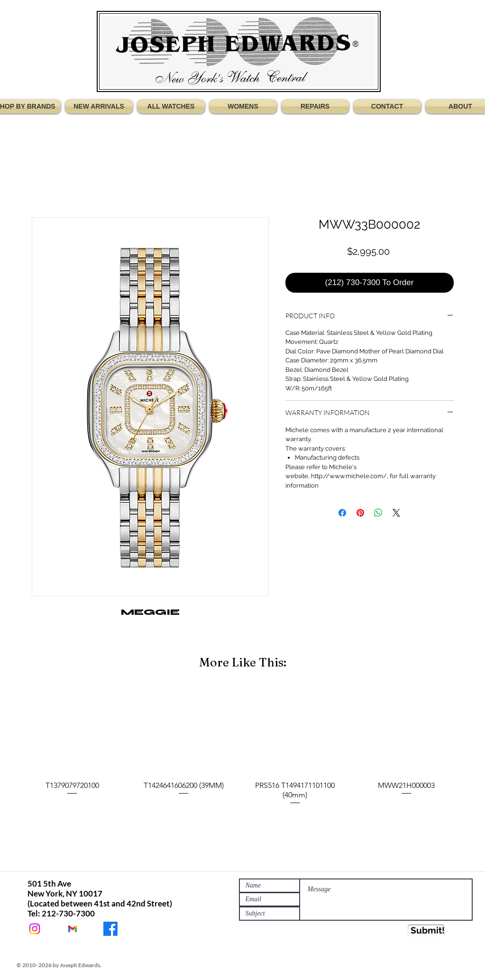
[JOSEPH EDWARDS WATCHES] (110, 929)
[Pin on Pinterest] (360, 513)
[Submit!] (426, 930)
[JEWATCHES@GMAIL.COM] (73, 929)
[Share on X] (396, 513)
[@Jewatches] (35, 929)
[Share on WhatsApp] (378, 513)
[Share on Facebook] (342, 513)
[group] (243, 747)
